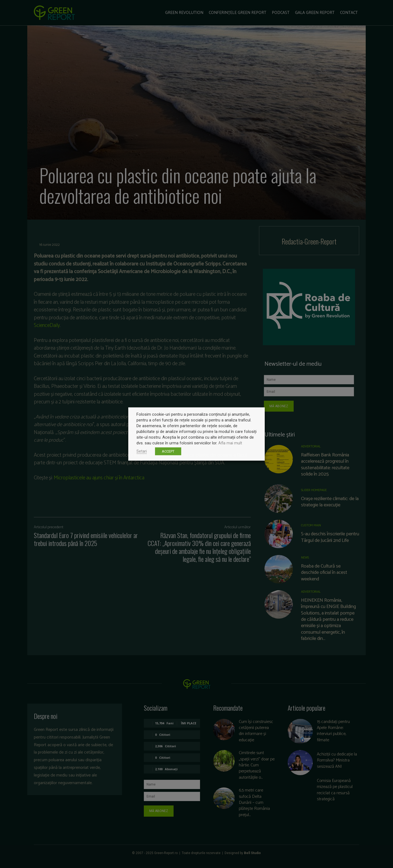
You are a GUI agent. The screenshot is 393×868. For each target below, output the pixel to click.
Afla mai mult (230, 443)
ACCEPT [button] (168, 451)
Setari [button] (142, 451)
